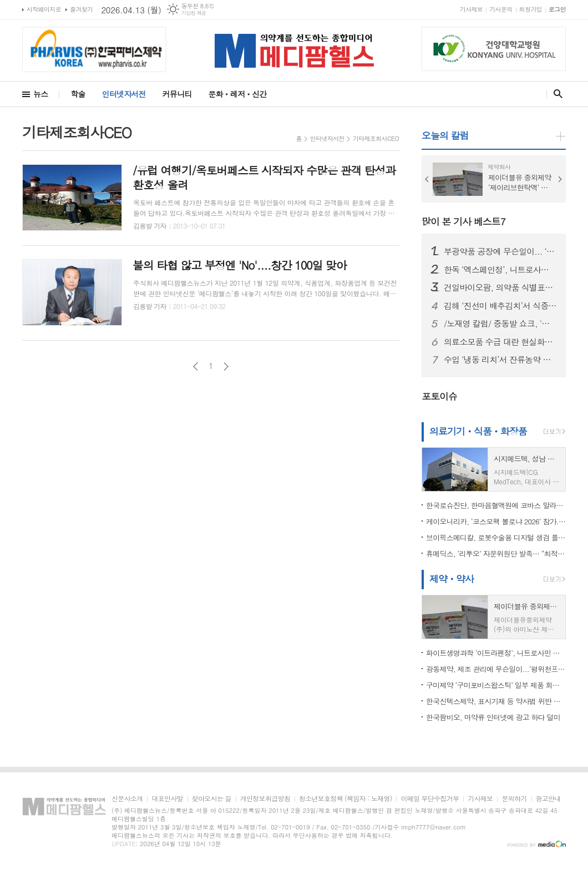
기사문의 (501, 9)
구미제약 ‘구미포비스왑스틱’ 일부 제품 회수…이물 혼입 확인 (496, 685)
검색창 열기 (556, 94)
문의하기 (514, 799)
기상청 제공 (194, 13)
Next (560, 179)
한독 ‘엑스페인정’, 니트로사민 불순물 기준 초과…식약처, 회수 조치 (500, 270)
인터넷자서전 (124, 94)
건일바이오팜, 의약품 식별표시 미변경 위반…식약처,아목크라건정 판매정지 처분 (500, 287)
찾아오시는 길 (212, 799)
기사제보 (471, 9)
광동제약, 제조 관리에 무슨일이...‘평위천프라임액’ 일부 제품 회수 (496, 669)
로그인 (557, 9)
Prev (427, 179)
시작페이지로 (44, 9)
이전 (196, 366)
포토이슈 (439, 396)
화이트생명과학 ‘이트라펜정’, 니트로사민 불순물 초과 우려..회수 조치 (496, 653)
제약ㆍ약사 (452, 579)
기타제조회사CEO (376, 138)
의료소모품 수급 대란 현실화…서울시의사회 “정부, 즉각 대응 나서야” (500, 342)
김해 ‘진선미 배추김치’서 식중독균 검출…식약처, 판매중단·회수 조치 (500, 306)
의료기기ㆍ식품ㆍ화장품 (478, 431)
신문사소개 (127, 799)
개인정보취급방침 (265, 799)
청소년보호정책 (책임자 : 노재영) (345, 799)
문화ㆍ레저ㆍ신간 (237, 94)
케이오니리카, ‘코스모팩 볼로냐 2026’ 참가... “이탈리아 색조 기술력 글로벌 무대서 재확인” (496, 521)
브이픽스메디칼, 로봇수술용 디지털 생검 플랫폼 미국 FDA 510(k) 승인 (496, 537)
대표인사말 (167, 799)
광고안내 (548, 799)
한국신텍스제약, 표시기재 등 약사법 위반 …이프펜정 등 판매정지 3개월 (496, 701)
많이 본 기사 (463, 221)
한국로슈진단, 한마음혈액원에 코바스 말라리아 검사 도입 (496, 505)
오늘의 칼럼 (445, 135)
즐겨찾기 (81, 9)
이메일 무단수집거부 (430, 799)
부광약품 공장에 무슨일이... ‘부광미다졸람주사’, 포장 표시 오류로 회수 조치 (500, 251)
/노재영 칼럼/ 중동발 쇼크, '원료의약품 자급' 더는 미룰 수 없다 (500, 323)
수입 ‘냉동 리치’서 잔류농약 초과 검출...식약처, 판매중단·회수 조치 (500, 360)
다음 (226, 366)
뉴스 (40, 94)
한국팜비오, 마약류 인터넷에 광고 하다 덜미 (493, 717)
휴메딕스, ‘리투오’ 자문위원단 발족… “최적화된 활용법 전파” (496, 553)
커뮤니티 (177, 94)
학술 (78, 94)
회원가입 (531, 9)
